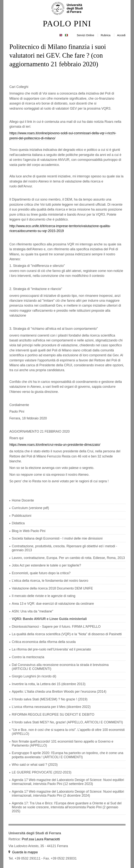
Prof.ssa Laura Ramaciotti (41, 839)
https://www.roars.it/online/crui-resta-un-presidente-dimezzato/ (55, 445)
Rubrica (106, 35)
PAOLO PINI (67, 24)
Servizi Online (85, 35)
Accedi (121, 35)
